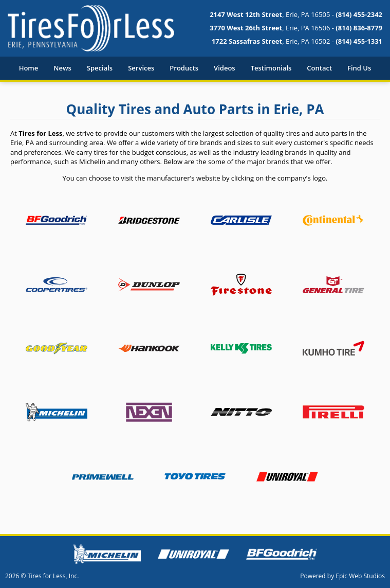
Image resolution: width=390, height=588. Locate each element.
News (62, 68)
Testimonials (271, 68)
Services (141, 68)
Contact (319, 68)
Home (29, 68)
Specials (100, 68)
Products (184, 68)
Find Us (359, 68)
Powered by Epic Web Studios (342, 576)
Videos (225, 68)
